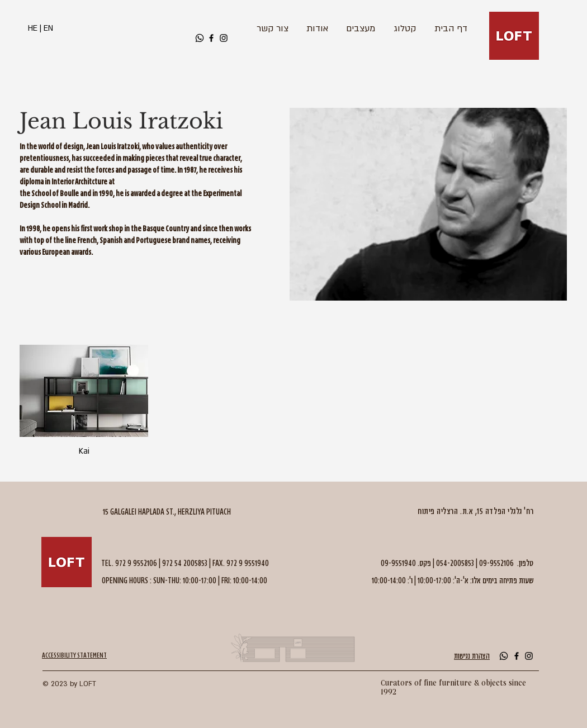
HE (33, 28)
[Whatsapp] (200, 38)
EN (48, 28)
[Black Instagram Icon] (224, 38)
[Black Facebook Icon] (211, 38)
